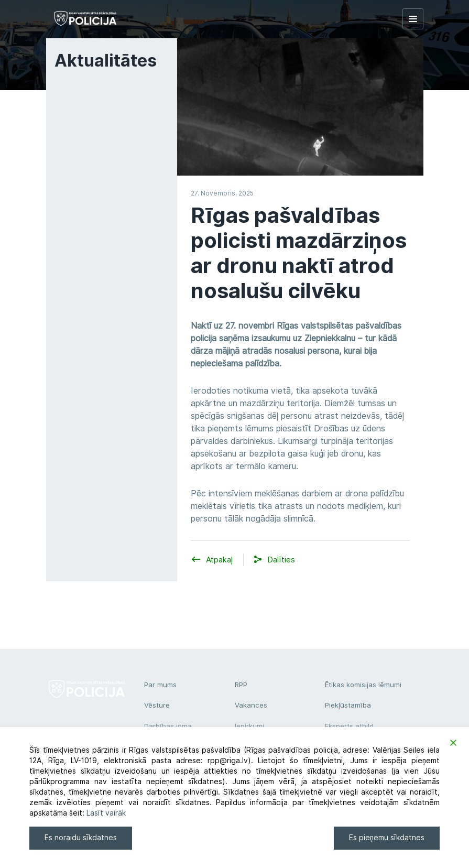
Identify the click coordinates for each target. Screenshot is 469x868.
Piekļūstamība (348, 705)
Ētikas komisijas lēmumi (363, 685)
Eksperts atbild (349, 726)
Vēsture (157, 705)
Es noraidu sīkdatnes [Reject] (81, 838)
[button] (281, 560)
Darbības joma (168, 726)
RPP (241, 685)
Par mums (160, 685)
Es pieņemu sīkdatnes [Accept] (387, 838)
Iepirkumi (249, 726)
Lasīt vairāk (106, 813)
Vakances (251, 705)
